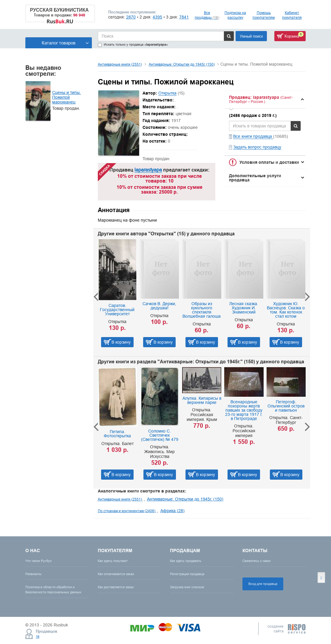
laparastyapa (148, 170)
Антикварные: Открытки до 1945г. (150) (182, 64)
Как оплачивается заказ (116, 574)
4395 (157, 17)
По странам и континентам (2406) (127, 511)
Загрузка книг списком (187, 587)
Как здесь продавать (186, 561)
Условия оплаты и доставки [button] (269, 162)
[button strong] (265, 99)
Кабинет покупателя (292, 15)
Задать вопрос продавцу (257, 147)
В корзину (121, 342)
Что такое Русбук (38, 561)
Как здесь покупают (113, 561)
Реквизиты (33, 574)
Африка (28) (173, 511)
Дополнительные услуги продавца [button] (255, 178)
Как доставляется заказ (116, 587)
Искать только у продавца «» (133, 45)
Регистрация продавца (187, 574)
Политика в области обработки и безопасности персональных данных (53, 590)
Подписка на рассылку (235, 15)
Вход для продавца (263, 584)
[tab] (265, 99)
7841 (184, 17)
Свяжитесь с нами (256, 561)
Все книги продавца (253, 136)
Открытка (167, 93)
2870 (131, 17)
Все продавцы (207, 15)
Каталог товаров (65, 43)
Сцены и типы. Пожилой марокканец (66, 97)
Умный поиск (251, 36)
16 (38, 637)
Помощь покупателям (264, 15)
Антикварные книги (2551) (120, 64)
